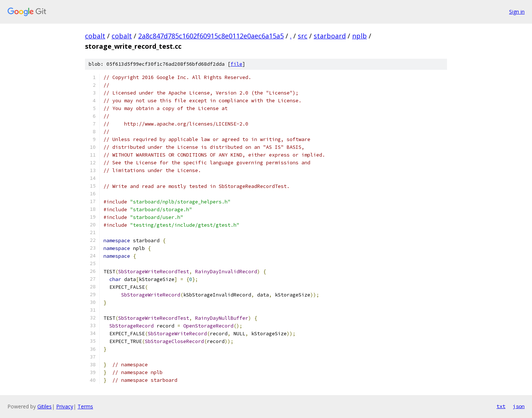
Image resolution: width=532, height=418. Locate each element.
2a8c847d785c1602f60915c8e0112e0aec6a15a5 (211, 36)
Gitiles (45, 406)
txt (501, 406)
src (303, 36)
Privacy (65, 406)
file (236, 64)
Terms (85, 406)
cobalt (95, 36)
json (519, 406)
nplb (359, 36)
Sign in (517, 12)
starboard (330, 36)
